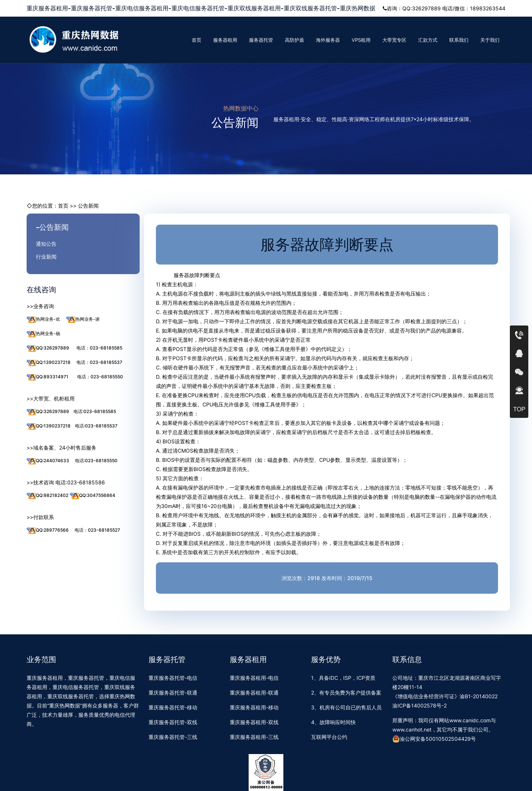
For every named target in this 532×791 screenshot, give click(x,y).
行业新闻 (46, 257)
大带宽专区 (394, 40)
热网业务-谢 (83, 319)
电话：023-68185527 (97, 530)
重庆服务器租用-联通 (254, 693)
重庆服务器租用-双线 (254, 722)
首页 (197, 40)
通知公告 (46, 244)
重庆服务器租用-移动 (254, 707)
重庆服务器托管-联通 (173, 693)
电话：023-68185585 (99, 348)
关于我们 (490, 40)
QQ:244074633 (48, 461)
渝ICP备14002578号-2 (420, 705)
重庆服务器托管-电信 (173, 678)
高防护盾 (294, 40)
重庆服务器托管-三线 (173, 737)
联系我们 (459, 40)
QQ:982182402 (47, 496)
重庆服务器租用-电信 (254, 678)
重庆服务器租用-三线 (254, 737)
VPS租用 (361, 40)
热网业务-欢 (43, 319)
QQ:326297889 (48, 348)
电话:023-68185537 (96, 426)
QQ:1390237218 (49, 363)
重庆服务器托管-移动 (173, 707)
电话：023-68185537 (99, 362)
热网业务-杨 (43, 334)
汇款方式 (428, 40)
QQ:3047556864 (93, 496)
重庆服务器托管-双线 (173, 722)
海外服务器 (328, 40)
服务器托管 (261, 40)
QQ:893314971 (47, 377)
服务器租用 (225, 40)
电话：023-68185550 (100, 377)
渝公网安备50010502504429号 (434, 739)
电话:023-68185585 (95, 411)
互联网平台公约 (329, 737)
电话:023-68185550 (96, 461)
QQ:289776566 (48, 530)
